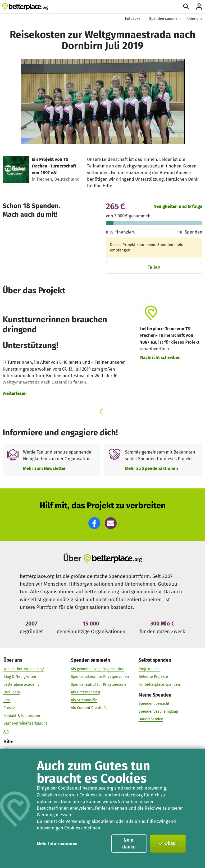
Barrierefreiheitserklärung (25, 723)
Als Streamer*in (84, 700)
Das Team (12, 692)
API (6, 731)
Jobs (7, 700)
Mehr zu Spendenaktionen (151, 468)
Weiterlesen (15, 393)
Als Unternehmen (85, 692)
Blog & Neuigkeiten (20, 676)
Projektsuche (150, 669)
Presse (9, 708)
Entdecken (134, 19)
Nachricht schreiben (160, 357)
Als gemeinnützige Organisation (98, 669)
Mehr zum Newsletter (44, 468)
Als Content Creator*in (90, 708)
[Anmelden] (199, 6)
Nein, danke (129, 843)
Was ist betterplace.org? (24, 669)
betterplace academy (21, 684)
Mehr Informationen (57, 843)
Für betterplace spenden (159, 684)
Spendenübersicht (154, 703)
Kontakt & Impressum (22, 715)
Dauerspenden (151, 719)
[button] (94, 523)
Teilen (154, 267)
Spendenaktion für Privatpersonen (100, 676)
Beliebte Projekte (153, 676)
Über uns (195, 19)
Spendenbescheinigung (158, 711)
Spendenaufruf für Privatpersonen (100, 684)
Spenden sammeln (165, 19)
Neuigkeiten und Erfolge (178, 206)
